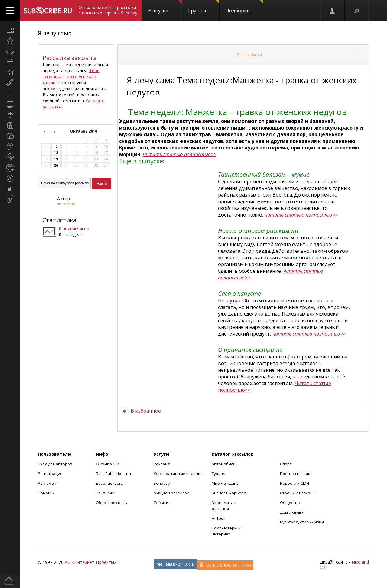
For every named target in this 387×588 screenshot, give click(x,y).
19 (56, 159)
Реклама (162, 464)
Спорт (286, 464)
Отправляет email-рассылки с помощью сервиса (108, 10)
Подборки (244, 7)
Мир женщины (226, 483)
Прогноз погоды (296, 474)
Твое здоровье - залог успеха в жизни (71, 77)
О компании (107, 464)
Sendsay (162, 483)
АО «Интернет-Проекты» (90, 562)
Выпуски (165, 7)
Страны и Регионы (298, 493)
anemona (66, 204)
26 (56, 165)
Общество (290, 503)
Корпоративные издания (178, 474)
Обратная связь (111, 503)
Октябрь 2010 (84, 131)
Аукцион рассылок (171, 493)
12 (56, 153)
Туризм (219, 474)
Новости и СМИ (294, 483)
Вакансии (105, 493)
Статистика (59, 220)
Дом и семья (292, 512)
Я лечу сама (55, 33)
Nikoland (360, 562)
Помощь (46, 493)
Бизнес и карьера (229, 493)
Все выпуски (249, 55)
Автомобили (224, 464)
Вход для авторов (55, 464)
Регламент (48, 483)
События (162, 503)
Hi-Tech (218, 518)
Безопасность (109, 483)
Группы (204, 7)
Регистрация (50, 474)
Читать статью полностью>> (179, 154)
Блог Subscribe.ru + (114, 474)
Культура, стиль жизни (302, 522)
